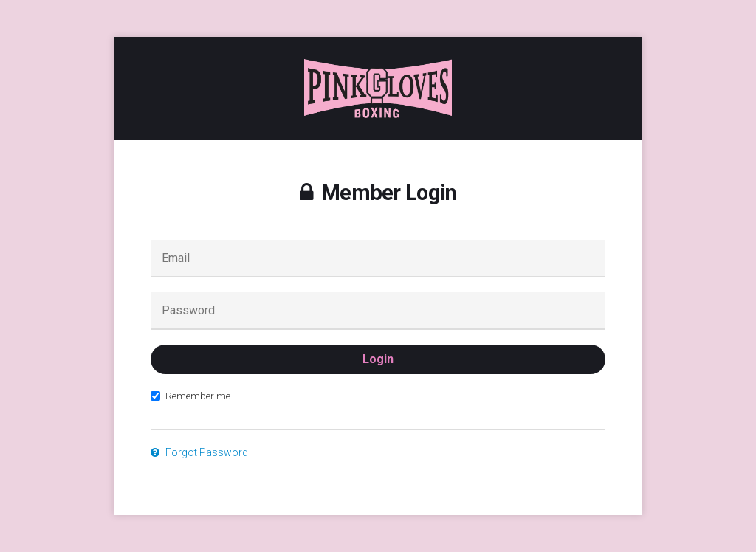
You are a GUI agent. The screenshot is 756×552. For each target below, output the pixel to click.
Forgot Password (199, 452)
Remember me (190, 396)
